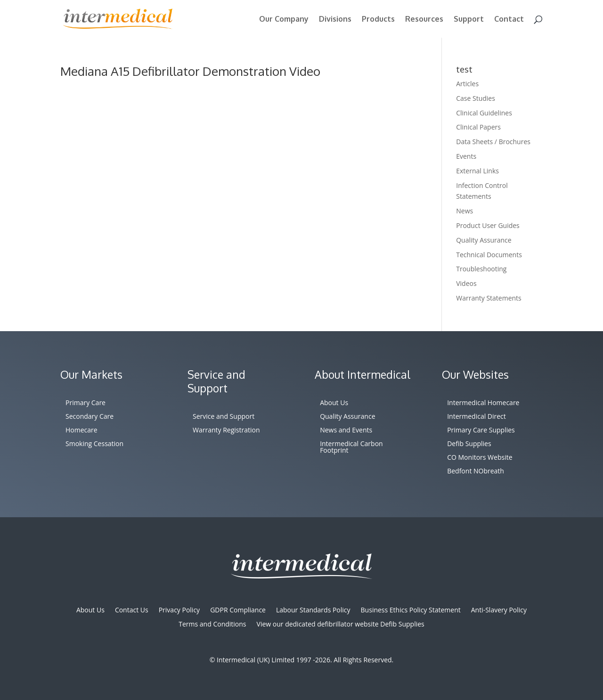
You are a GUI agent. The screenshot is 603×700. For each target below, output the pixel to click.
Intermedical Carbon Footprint (351, 448)
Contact (509, 20)
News (464, 211)
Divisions (335, 20)
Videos (466, 283)
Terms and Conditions (212, 625)
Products (378, 20)
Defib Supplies (469, 444)
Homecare (81, 431)
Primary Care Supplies (481, 431)
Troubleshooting (481, 269)
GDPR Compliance (238, 610)
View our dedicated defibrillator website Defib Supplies (341, 625)
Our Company (284, 20)
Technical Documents (489, 255)
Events (466, 156)
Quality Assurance (484, 240)
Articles (467, 84)
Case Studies (476, 98)
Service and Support (224, 417)
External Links (477, 171)
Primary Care (86, 403)
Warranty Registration (226, 431)
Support (469, 20)
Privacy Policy (179, 610)
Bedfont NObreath (476, 472)
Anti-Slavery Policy (499, 610)
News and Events (346, 431)
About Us (334, 403)
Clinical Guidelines (484, 113)
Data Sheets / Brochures (493, 142)
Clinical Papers (478, 127)
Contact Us (132, 610)
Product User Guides (488, 225)
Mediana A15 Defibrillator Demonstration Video (190, 71)
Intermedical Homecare (483, 403)
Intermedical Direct (477, 417)
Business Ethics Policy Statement (411, 610)
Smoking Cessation (94, 444)
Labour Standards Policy (313, 610)
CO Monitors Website (480, 458)
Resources (424, 20)
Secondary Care (90, 417)
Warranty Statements (489, 298)
